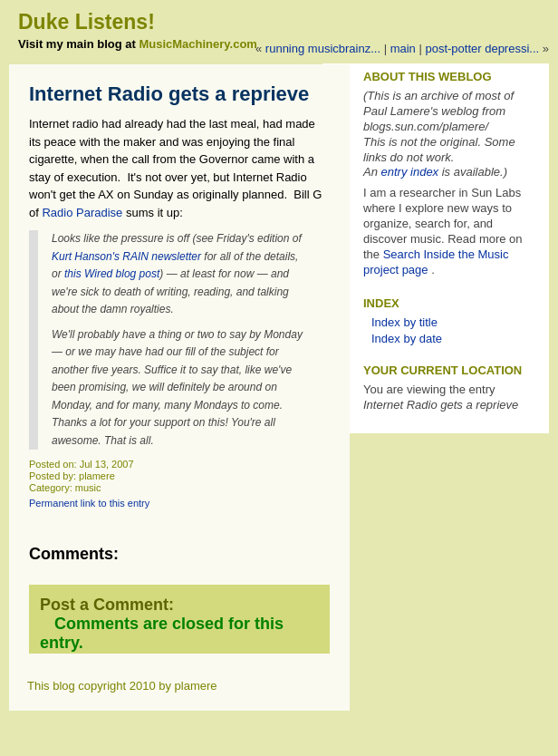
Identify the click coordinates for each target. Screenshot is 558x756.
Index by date (407, 339)
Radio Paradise (81, 213)
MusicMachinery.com (198, 44)
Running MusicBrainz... (323, 48)
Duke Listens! (87, 22)
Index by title (404, 322)
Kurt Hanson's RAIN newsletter (126, 257)
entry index (410, 172)
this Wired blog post (112, 274)
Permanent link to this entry (89, 503)
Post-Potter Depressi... (482, 48)
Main (403, 48)
